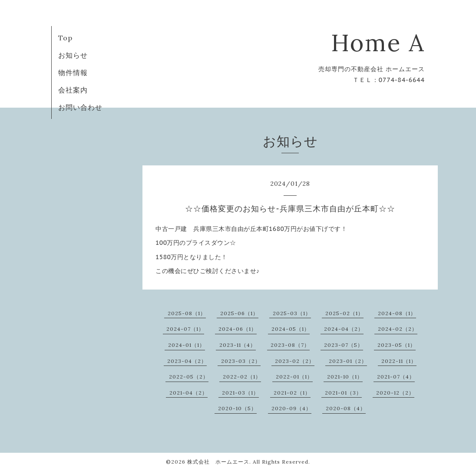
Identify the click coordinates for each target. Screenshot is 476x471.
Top (65, 38)
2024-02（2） (398, 329)
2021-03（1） (240, 393)
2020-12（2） (395, 393)
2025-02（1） (344, 313)
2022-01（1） (294, 377)
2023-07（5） (344, 345)
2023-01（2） (348, 361)
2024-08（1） (397, 313)
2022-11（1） (399, 361)
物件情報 (73, 72)
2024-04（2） (344, 329)
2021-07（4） (396, 377)
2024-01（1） (187, 345)
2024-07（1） (185, 329)
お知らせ (73, 55)
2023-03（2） (241, 361)
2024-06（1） (238, 329)
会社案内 (73, 90)
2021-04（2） (188, 393)
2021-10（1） (345, 377)
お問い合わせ (80, 107)
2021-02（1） (292, 393)
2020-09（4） (291, 408)
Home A (378, 43)
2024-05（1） (291, 329)
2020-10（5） (237, 408)
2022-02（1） (242, 377)
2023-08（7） (290, 345)
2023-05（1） (397, 345)
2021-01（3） (343, 393)
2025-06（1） (239, 313)
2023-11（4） (238, 345)
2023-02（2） (295, 361)
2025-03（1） (292, 313)
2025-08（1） (187, 313)
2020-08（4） (346, 408)
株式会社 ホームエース (218, 462)
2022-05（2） (189, 377)
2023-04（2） (187, 361)
